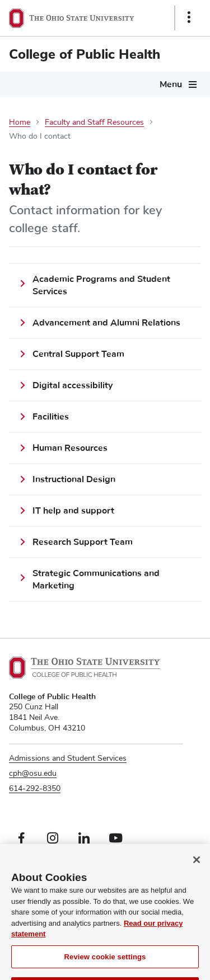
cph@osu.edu (33, 774)
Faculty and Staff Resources (94, 123)
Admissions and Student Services (68, 758)
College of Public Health (85, 54)
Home (20, 123)
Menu (171, 84)
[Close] (197, 870)
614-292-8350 (35, 789)
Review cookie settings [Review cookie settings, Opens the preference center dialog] (105, 967)
